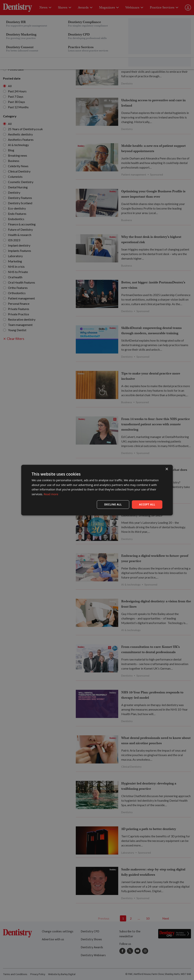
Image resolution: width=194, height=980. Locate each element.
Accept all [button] (147, 504)
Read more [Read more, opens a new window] (51, 494)
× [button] (167, 469)
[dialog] (97, 490)
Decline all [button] (113, 504)
